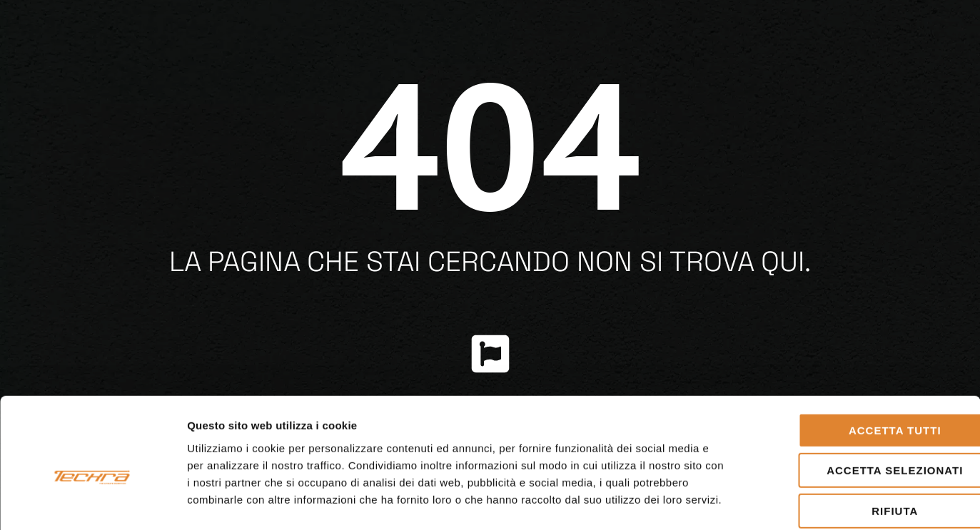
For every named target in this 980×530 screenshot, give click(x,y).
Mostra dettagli (751, 502)
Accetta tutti (861, 359)
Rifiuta (860, 440)
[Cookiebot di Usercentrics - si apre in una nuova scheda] (92, 502)
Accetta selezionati (860, 400)
